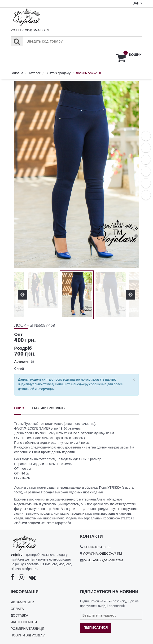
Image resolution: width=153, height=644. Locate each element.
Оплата (17, 609)
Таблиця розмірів (48, 408)
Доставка (19, 616)
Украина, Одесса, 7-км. (103, 554)
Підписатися (96, 628)
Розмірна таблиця (27, 629)
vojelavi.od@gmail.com (30, 30)
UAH (138, 4)
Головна (17, 73)
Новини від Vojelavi (28, 636)
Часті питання (24, 622)
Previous (22, 295)
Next (131, 295)
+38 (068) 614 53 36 (97, 547)
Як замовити (22, 603)
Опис (19, 408)
